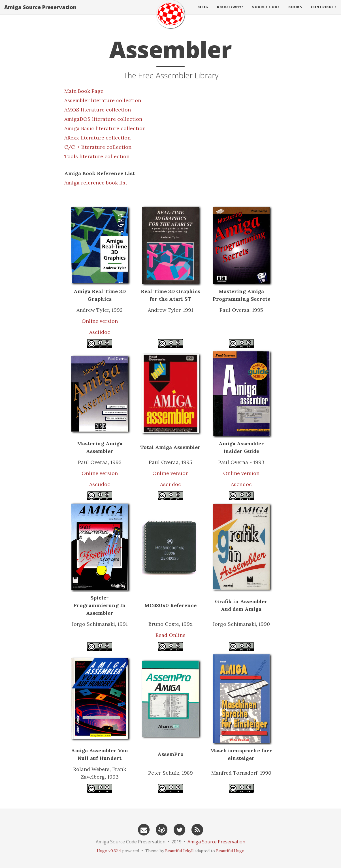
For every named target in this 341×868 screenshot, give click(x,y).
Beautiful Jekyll (179, 851)
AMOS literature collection (98, 110)
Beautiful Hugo (230, 851)
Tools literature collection (97, 156)
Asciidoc (100, 332)
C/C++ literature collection (98, 147)
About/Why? (230, 13)
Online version (100, 321)
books (295, 13)
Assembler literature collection (103, 100)
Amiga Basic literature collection (105, 128)
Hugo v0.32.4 (109, 851)
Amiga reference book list (96, 183)
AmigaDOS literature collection (103, 119)
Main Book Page (84, 91)
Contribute (324, 13)
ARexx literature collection (97, 138)
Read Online (170, 635)
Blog (203, 13)
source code (266, 13)
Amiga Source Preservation (40, 13)
